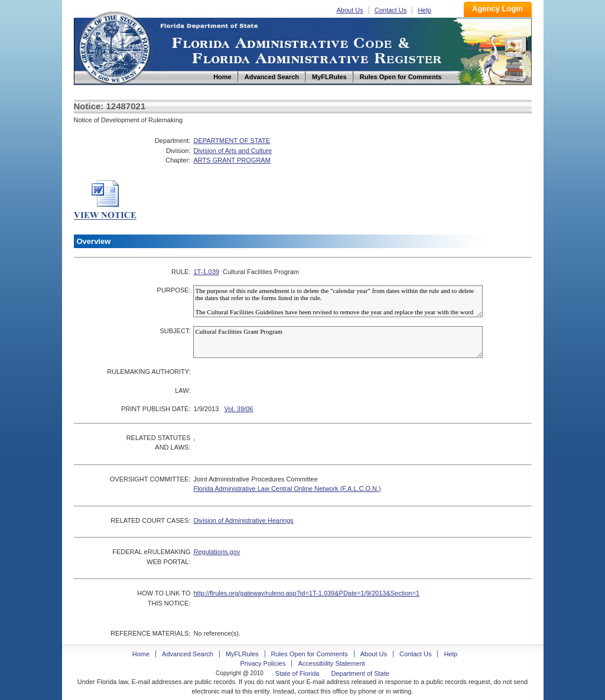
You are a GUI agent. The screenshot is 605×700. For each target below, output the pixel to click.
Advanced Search (188, 654)
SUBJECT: (175, 331)
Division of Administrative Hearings (243, 520)
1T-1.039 (206, 272)
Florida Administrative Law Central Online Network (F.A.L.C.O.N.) (287, 489)
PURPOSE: (174, 290)
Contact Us (391, 10)
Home (114, 46)
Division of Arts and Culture (232, 151)
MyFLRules (242, 654)
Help (425, 10)
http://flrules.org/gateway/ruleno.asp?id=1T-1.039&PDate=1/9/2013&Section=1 (306, 593)
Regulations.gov (217, 552)
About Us (350, 10)
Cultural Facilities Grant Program (338, 342)
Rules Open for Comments (310, 654)
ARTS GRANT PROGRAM (232, 160)
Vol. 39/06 (238, 409)
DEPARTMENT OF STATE (232, 141)
